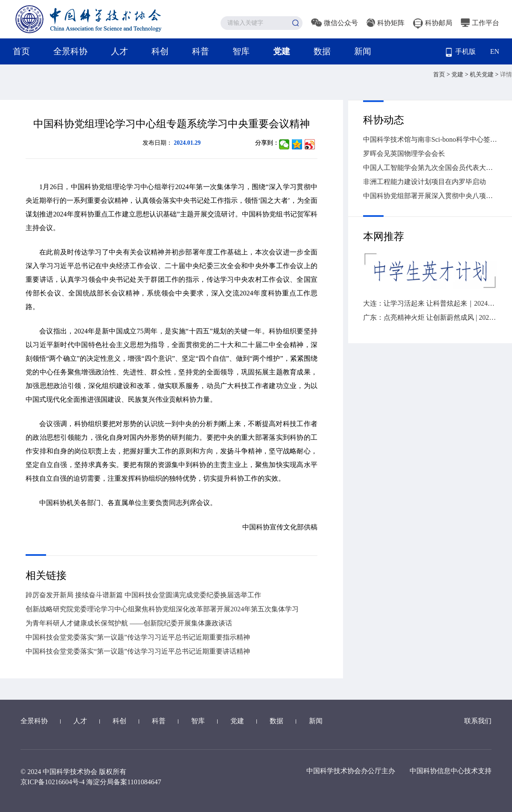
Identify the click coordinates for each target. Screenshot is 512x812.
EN (495, 51)
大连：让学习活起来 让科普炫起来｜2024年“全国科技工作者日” (430, 303)
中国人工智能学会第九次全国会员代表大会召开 (430, 168)
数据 (322, 51)
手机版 (461, 52)
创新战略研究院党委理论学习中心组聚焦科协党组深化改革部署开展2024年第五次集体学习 (162, 609)
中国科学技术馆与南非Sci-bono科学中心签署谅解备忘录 (430, 139)
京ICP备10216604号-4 (52, 782)
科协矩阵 (385, 23)
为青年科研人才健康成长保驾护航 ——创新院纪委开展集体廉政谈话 (129, 623)
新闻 (363, 51)
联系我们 (478, 721)
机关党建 (483, 74)
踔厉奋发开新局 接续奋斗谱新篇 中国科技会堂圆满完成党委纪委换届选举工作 (143, 595)
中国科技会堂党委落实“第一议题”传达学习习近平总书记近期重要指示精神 (138, 637)
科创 (160, 51)
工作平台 (480, 23)
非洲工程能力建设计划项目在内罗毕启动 (425, 182)
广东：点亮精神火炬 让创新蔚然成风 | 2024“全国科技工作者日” (430, 317)
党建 (282, 51)
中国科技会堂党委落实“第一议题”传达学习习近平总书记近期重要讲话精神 (138, 651)
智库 (241, 51)
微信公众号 (335, 23)
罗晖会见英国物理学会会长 (404, 153)
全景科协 (70, 51)
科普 (201, 51)
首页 (21, 51)
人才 (119, 51)
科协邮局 (433, 23)
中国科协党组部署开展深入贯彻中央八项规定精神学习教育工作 (430, 196)
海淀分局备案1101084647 (124, 782)
